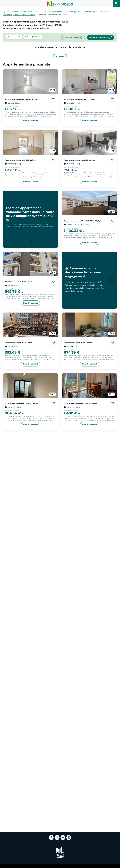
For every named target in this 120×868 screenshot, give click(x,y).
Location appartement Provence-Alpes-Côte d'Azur (87, 11)
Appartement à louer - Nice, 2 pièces (78, 342)
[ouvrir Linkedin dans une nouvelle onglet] (57, 838)
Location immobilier (32, 11)
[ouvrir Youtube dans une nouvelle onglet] (63, 838)
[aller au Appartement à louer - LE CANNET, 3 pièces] (30, 81)
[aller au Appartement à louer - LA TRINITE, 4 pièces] (90, 386)
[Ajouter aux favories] (54, 99)
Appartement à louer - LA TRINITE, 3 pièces (21, 403)
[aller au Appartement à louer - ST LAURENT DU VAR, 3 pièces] (90, 203)
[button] (14, 36)
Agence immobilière (11, 11)
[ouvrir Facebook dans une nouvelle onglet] (51, 838)
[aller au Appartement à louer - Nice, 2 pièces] (90, 325)
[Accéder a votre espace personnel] (116, 4)
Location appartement (53, 11)
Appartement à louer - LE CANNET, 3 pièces (21, 99)
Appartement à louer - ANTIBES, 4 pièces (21, 160)
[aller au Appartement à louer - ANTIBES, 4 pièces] (30, 142)
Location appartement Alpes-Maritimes (19, 15)
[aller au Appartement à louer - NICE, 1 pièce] (30, 264)
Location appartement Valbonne (52, 15)
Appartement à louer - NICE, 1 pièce (19, 282)
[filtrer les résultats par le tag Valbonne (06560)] (33, 36)
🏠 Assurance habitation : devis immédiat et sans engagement (85, 272)
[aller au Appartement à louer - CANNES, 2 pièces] (90, 81)
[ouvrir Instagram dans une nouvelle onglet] (69, 838)
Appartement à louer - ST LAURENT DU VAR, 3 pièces (84, 221)
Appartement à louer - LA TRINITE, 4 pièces (80, 403)
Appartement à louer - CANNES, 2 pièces (79, 99)
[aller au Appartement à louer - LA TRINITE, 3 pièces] (30, 386)
